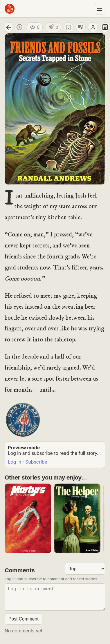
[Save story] (68, 27)
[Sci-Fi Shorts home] (10, 9)
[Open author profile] (93, 27)
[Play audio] (19, 27)
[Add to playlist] (81, 27)
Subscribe (36, 462)
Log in (15, 462)
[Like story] (53, 27)
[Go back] (8, 27)
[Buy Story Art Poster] (23, 420)
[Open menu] (100, 9)
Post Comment (24, 624)
